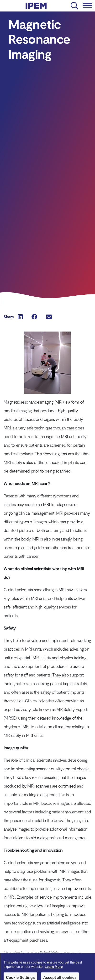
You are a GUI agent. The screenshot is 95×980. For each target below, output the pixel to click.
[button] (20, 317)
